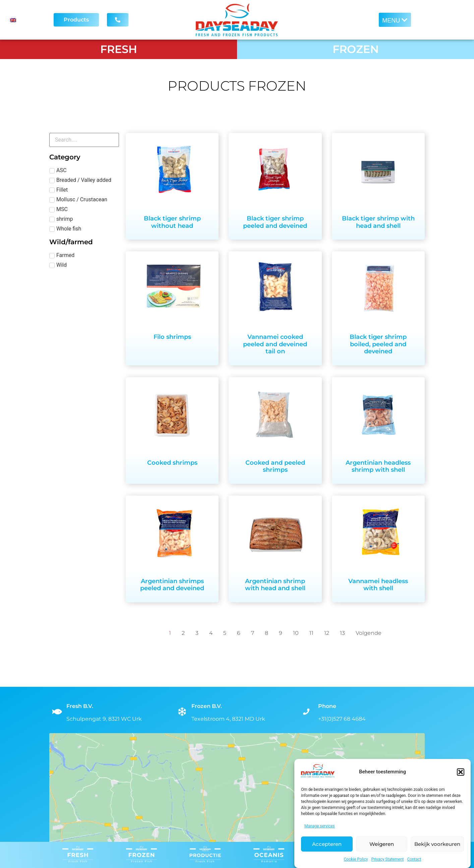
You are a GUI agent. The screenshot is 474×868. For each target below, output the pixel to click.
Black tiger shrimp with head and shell (378, 222)
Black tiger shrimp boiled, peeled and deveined (378, 344)
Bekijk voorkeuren (437, 844)
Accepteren (327, 844)
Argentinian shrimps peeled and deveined (172, 585)
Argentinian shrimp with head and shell (275, 585)
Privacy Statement (387, 859)
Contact (414, 859)
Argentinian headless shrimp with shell (378, 466)
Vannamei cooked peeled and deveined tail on (275, 344)
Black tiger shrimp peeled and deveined (275, 222)
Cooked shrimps (172, 463)
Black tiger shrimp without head (172, 222)
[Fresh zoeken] (84, 140)
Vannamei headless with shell (378, 585)
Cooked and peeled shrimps (275, 466)
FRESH (119, 49)
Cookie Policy (356, 859)
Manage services (320, 826)
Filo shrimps (172, 337)
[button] (461, 772)
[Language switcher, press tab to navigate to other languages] (26, 20)
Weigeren (382, 844)
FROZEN (356, 49)
